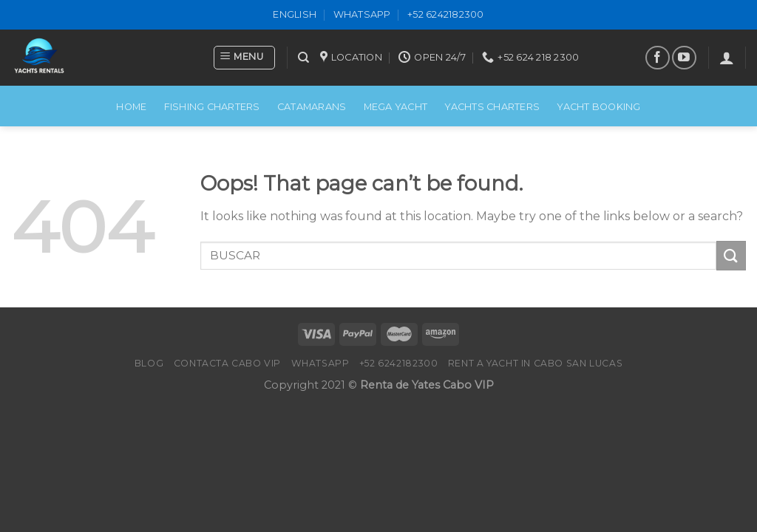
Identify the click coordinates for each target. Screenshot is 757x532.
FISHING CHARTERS (212, 107)
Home (131, 107)
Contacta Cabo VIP (227, 363)
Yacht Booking (598, 107)
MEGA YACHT (396, 107)
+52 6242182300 (446, 14)
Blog (149, 363)
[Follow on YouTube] (684, 58)
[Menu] (244, 58)
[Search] (303, 58)
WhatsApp (362, 14)
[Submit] (731, 255)
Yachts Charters (492, 107)
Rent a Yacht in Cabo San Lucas (535, 363)
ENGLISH (295, 14)
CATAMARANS (312, 107)
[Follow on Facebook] (658, 58)
